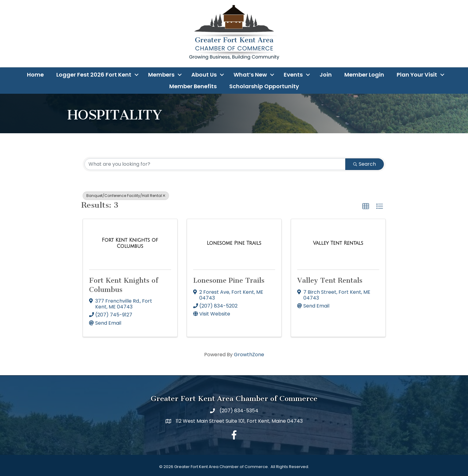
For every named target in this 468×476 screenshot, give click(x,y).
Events (293, 75)
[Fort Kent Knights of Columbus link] (130, 243)
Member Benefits (193, 86)
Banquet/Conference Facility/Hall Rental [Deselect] (126, 196)
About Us (204, 75)
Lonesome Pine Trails (229, 280)
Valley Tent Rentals (330, 280)
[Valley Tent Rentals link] (338, 243)
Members (161, 75)
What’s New (250, 75)
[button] (366, 206)
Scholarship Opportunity (264, 86)
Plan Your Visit (417, 75)
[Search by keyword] (215, 164)
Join (326, 75)
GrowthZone (249, 355)
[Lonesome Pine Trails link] (234, 243)
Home (35, 75)
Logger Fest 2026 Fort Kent (94, 75)
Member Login (364, 75)
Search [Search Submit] (365, 164)
